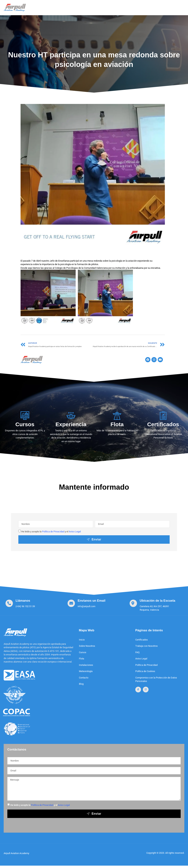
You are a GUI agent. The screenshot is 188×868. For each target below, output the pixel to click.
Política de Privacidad (53, 532)
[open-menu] (178, 6)
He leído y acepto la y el (51, 532)
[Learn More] (20, 603)
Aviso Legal (75, 532)
